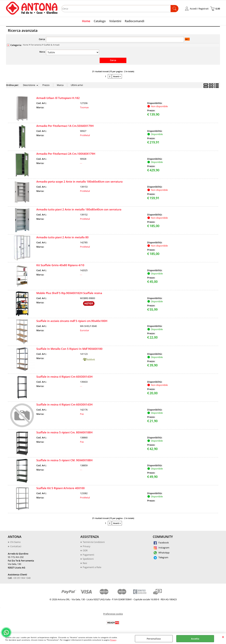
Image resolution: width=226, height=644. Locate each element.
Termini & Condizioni (94, 542)
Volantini (115, 21)
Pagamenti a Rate (92, 567)
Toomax (84, 107)
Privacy (113, 640)
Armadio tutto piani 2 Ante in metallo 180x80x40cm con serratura (79, 209)
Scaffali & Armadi (52, 45)
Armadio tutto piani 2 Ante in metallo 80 (62, 237)
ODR (85, 550)
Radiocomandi (134, 21)
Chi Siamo (15, 542)
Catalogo (100, 21)
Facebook (161, 543)
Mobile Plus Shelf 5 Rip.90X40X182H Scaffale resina (69, 293)
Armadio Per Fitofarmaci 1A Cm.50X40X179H (65, 126)
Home (86, 21)
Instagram (161, 548)
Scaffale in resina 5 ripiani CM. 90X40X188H (64, 460)
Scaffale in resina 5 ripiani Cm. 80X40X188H (64, 432)
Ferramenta (36, 45)
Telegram (161, 557)
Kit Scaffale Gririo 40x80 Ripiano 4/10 (60, 265)
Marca (42, 52)
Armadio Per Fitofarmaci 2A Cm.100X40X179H (66, 154)
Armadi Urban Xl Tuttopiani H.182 (58, 98)
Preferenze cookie (113, 614)
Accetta (195, 639)
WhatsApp (162, 553)
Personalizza (154, 639)
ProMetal (85, 135)
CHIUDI (223, 637)
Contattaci (16, 546)
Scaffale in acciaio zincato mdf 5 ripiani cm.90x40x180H (72, 321)
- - (81, 163)
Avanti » (117, 76)
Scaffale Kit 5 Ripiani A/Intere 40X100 (61, 488)
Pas (82, 414)
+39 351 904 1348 (22, 578)
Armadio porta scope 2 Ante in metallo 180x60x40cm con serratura (79, 181)
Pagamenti (88, 555)
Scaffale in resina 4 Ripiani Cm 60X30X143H (64, 377)
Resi (85, 563)
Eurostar (85, 330)
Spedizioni (88, 559)
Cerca (42, 39)
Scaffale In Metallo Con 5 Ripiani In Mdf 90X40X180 (69, 349)
